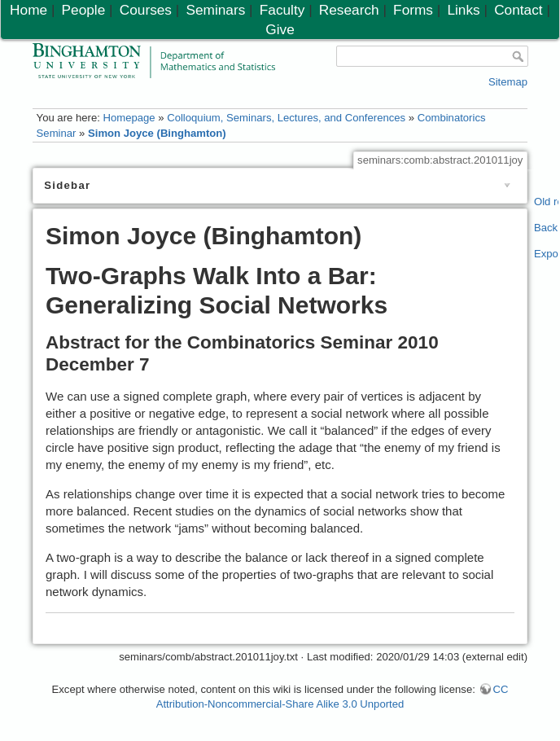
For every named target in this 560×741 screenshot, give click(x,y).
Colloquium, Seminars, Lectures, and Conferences (286, 118)
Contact (518, 10)
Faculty (282, 10)
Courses (146, 10)
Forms (413, 10)
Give (280, 29)
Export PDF (547, 254)
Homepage (129, 118)
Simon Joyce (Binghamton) (157, 133)
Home (28, 10)
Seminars (215, 10)
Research (349, 10)
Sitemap (508, 82)
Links (463, 10)
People (84, 10)
